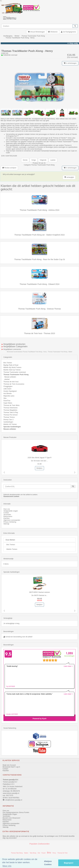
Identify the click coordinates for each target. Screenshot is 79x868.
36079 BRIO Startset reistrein (40, 592)
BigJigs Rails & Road (11, 365)
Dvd (39, 853)
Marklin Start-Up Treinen (12, 370)
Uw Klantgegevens (68, 32)
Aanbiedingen (8, 422)
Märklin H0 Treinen (10, 424)
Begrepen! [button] (69, 863)
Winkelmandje (8, 559)
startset (7, 379)
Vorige (34, 160)
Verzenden (7, 515)
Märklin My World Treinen (12, 367)
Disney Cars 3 (8, 420)
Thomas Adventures (11, 408)
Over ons (7, 509)
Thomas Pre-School (10, 415)
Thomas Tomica (9, 417)
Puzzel (43, 853)
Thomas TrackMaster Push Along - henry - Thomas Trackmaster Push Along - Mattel (47, 352)
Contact (6, 513)
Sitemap (6, 524)
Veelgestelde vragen (11, 511)
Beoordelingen (9, 631)
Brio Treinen (8, 363)
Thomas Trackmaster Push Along (33, 36)
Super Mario (8, 403)
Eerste (25, 160)
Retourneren (8, 516)
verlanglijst (69, 177)
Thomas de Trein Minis (11, 405)
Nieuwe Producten (10, 437)
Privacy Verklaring (10, 522)
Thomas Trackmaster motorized (15, 372)
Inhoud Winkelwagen (36, 32)
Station (26, 853)
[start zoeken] (75, 26)
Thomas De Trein (63, 853)
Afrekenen (53, 32)
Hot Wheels (8, 394)
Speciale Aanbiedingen (12, 427)
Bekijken (39, 468)
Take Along (33, 853)
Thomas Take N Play (11, 412)
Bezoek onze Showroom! (11, 818)
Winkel (17, 36)
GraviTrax (7, 401)
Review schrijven (9, 168)
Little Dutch (7, 389)
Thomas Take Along (17, 853)
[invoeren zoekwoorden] (37, 26)
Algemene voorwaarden (12, 520)
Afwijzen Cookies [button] (48, 863)
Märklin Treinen (12, 549)
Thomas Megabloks (10, 410)
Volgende (43, 160)
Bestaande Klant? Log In (11, 767)
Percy (54, 853)
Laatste (53, 160)
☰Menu (10, 18)
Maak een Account (9, 765)
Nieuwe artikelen (10, 377)
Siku (5, 398)
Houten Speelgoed (10, 391)
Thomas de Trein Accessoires (14, 384)
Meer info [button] (7, 866)
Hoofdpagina (8, 36)
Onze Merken (10, 540)
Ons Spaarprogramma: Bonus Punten (16, 812)
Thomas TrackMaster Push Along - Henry (20, 38)
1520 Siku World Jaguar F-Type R (40, 458)
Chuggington (8, 386)
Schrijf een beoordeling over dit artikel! (19, 637)
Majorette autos (9, 396)
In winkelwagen (70, 63)
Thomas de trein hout (11, 382)
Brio (49, 853)
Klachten (7, 518)
